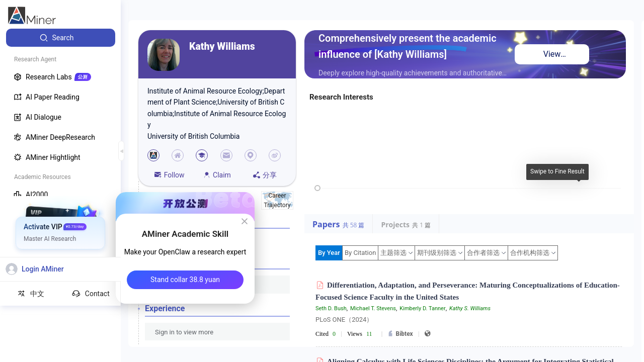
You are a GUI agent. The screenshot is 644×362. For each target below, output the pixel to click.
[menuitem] (61, 38)
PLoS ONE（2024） (344, 320)
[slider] (317, 188)
